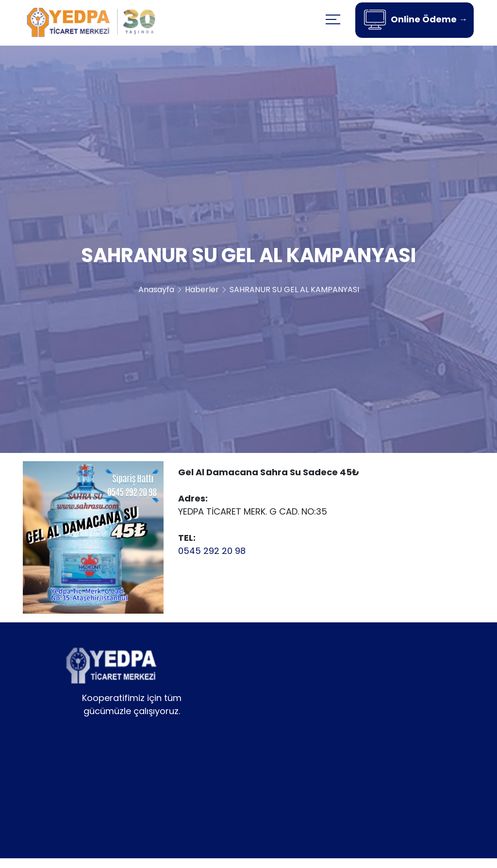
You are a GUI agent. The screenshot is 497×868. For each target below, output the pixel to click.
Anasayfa (156, 292)
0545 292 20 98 (212, 551)
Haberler (202, 292)
